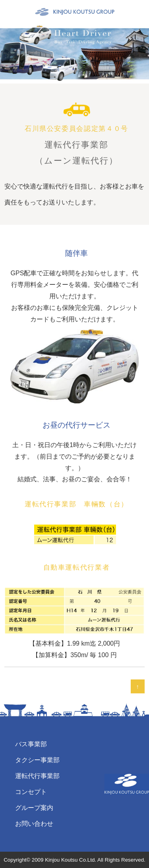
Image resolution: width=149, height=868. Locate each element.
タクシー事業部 (37, 760)
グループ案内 (34, 808)
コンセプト (31, 792)
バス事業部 (31, 744)
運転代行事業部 (37, 776)
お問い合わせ (34, 824)
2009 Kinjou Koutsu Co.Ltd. (64, 860)
